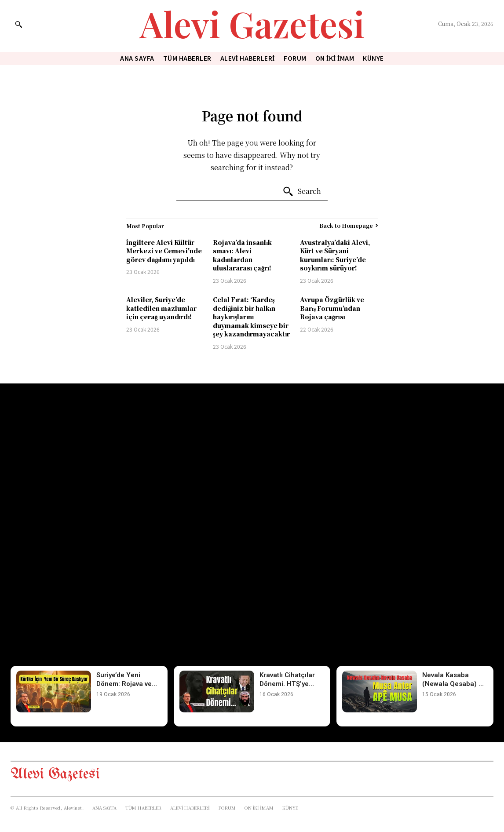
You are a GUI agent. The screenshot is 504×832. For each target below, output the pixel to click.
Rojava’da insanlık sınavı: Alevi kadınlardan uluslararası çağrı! (242, 255)
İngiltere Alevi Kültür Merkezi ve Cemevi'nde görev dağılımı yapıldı (164, 251)
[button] (18, 24)
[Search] (302, 192)
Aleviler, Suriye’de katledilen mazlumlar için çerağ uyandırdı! (161, 308)
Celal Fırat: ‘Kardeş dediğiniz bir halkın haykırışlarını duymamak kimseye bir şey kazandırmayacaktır (251, 317)
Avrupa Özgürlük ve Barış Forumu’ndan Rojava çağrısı (332, 308)
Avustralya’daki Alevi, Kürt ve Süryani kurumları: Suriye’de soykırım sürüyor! (335, 255)
